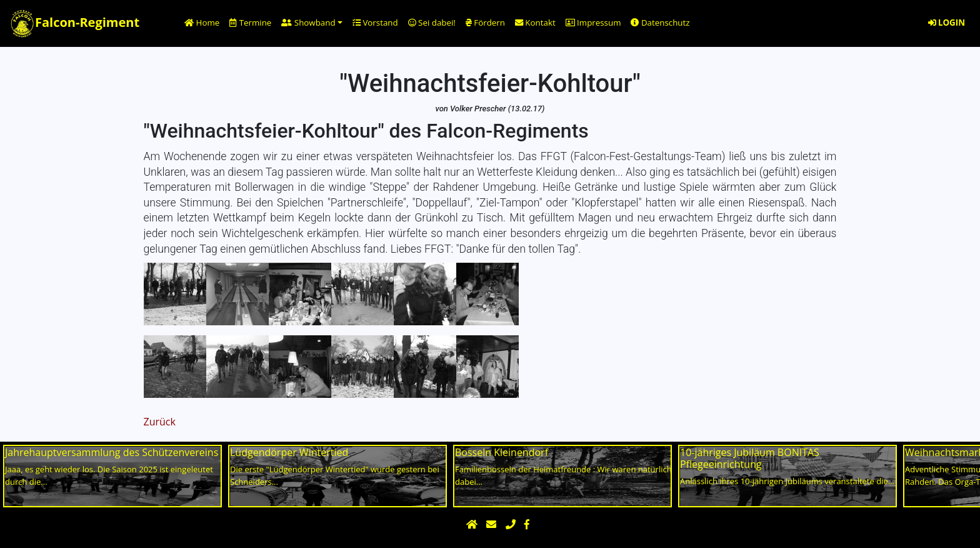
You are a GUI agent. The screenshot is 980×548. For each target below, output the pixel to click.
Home (202, 23)
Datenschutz (660, 23)
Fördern (485, 23)
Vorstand (375, 23)
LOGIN (947, 23)
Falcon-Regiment (75, 23)
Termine (250, 23)
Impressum (593, 23)
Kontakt (535, 23)
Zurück (160, 422)
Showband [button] (308, 23)
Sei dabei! (432, 23)
